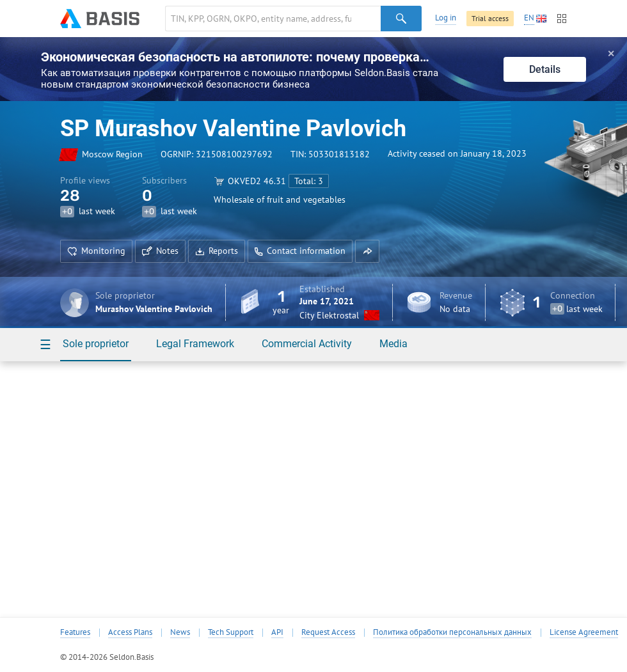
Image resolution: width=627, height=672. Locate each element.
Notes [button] (160, 251)
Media (393, 344)
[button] (367, 251)
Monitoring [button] (96, 251)
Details (545, 69)
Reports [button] (217, 251)
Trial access (490, 18)
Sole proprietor (96, 344)
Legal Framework (195, 344)
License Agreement (584, 632)
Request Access (328, 632)
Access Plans (130, 632)
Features (75, 632)
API (277, 632)
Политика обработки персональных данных (452, 632)
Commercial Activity (307, 344)
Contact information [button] (300, 251)
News (180, 632)
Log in (446, 18)
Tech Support (231, 632)
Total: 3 (309, 181)
